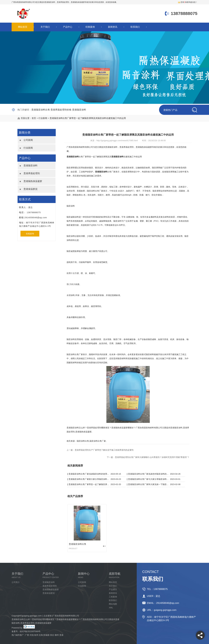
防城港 (46, 635)
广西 (27, 635)
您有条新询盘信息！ (188, 2)
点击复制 (47, 616)
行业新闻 (43, 118)
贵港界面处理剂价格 (61, 110)
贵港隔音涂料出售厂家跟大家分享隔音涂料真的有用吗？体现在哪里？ (89, 479)
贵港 (61, 635)
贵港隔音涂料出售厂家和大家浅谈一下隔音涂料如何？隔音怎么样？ (148, 484)
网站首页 (23, 27)
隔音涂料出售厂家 (98, 441)
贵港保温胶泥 (30, 189)
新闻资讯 (113, 27)
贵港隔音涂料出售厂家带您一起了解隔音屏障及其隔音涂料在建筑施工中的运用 (88, 118)
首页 (34, 118)
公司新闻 (28, 140)
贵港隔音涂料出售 (41, 110)
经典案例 (90, 27)
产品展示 (113, 589)
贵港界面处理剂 (32, 173)
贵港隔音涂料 (50, 2)
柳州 (57, 635)
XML (111, 608)
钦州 (36, 635)
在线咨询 (30, 234)
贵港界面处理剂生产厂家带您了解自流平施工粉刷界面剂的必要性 (104, 450)
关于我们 (45, 27)
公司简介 (16, 582)
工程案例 (113, 597)
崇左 (52, 635)
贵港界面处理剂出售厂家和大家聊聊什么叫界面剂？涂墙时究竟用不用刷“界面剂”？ (152, 457)
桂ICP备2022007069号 (30, 631)
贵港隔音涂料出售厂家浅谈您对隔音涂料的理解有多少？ (148, 474)
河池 (32, 635)
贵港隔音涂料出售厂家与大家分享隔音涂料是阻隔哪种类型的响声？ (148, 479)
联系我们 (135, 27)
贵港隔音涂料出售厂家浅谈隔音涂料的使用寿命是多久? (89, 474)
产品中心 (68, 27)
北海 (41, 635)
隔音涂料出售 (83, 441)
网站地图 (113, 604)
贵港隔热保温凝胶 (33, 181)
